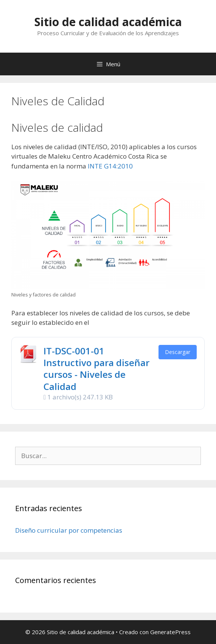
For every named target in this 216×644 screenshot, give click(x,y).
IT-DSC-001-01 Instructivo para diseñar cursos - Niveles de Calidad (96, 369)
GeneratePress (170, 632)
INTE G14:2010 (110, 166)
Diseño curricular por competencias (69, 530)
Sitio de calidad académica (108, 22)
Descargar (178, 352)
